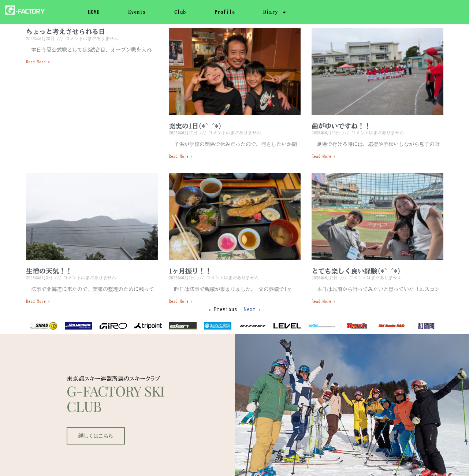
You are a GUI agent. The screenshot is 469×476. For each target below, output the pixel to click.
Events (137, 12)
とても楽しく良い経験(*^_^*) (356, 271)
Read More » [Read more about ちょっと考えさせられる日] (38, 62)
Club (180, 12)
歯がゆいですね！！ (341, 126)
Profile (225, 12)
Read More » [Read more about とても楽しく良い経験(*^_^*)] (324, 301)
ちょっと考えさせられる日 (66, 31)
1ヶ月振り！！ (190, 271)
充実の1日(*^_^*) (195, 126)
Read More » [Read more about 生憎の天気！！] (38, 301)
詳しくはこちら (95, 456)
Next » (253, 309)
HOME (94, 12)
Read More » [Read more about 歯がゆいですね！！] (324, 156)
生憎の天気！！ (49, 271)
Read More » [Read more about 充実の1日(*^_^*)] (181, 156)
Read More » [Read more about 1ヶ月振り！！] (181, 301)
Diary (275, 12)
